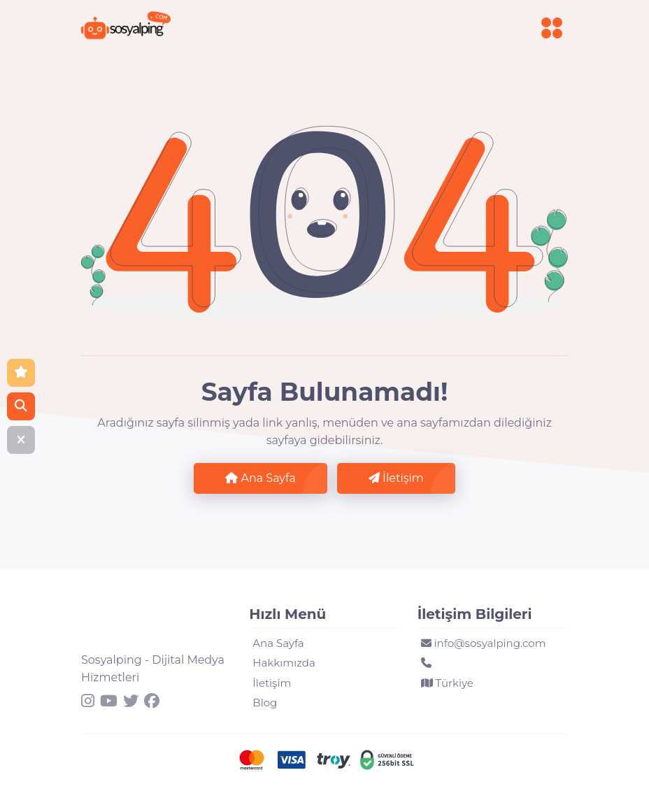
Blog (265, 703)
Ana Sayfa (260, 478)
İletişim (396, 478)
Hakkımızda (284, 663)
